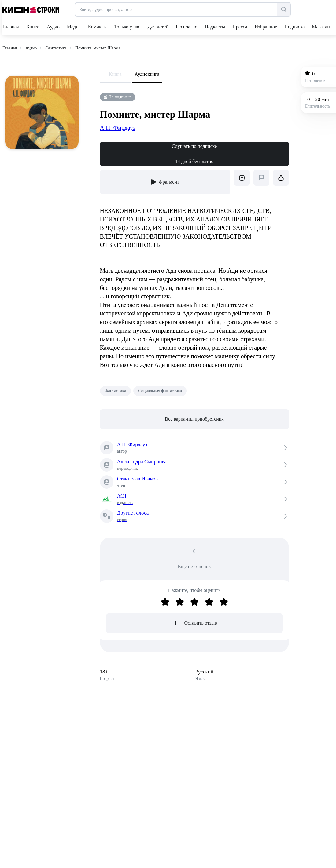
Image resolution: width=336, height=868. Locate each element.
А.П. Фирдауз (118, 128)
